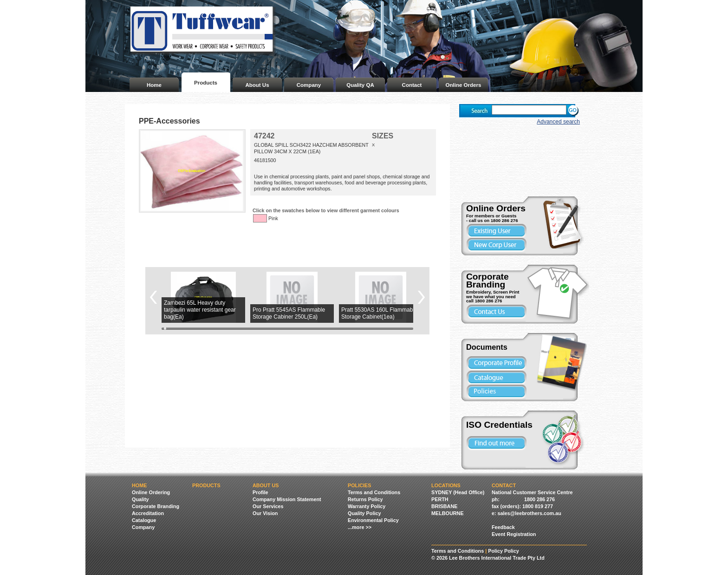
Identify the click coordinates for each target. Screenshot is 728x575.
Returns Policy (365, 499)
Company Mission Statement (287, 499)
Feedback (503, 527)
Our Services (268, 506)
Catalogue (144, 520)
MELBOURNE (448, 513)
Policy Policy (504, 551)
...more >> (360, 527)
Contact (412, 85)
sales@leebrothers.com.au (530, 513)
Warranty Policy (367, 506)
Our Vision (265, 513)
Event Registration (514, 534)
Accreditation (148, 513)
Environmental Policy (373, 520)
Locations (446, 485)
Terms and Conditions (374, 492)
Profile (260, 492)
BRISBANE (444, 506)
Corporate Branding (156, 506)
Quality (140, 499)
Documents (487, 347)
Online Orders (464, 85)
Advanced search (558, 122)
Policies (359, 485)
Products (206, 83)
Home (154, 85)
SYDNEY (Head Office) (458, 492)
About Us (257, 85)
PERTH (440, 499)
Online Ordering (151, 492)
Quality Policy (364, 513)
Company (309, 85)
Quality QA (360, 85)
